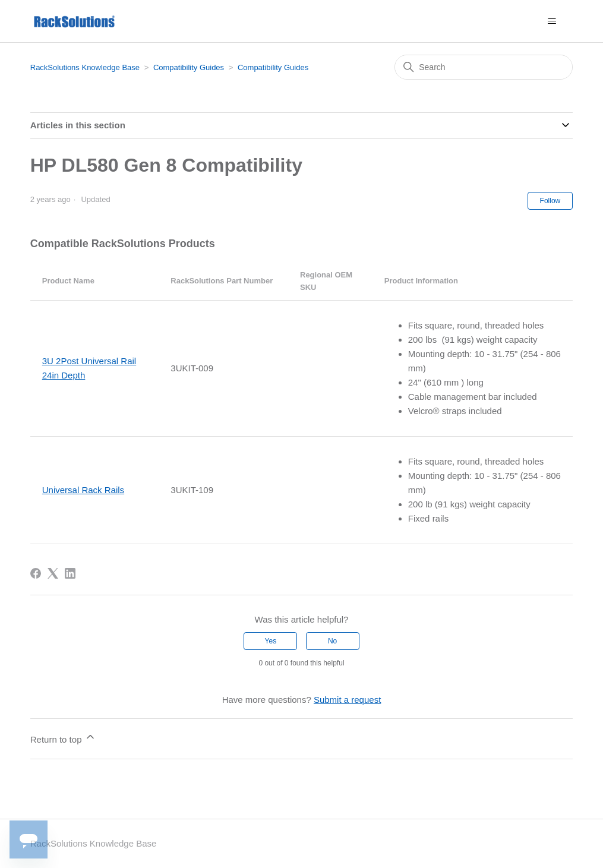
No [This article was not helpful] (332, 641)
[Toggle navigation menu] (552, 21)
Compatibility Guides (189, 67)
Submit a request (347, 700)
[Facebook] (36, 573)
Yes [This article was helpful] (271, 641)
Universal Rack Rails (83, 490)
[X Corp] (53, 573)
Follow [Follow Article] (550, 201)
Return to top (63, 738)
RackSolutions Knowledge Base (85, 67)
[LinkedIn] (70, 573)
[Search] (484, 67)
